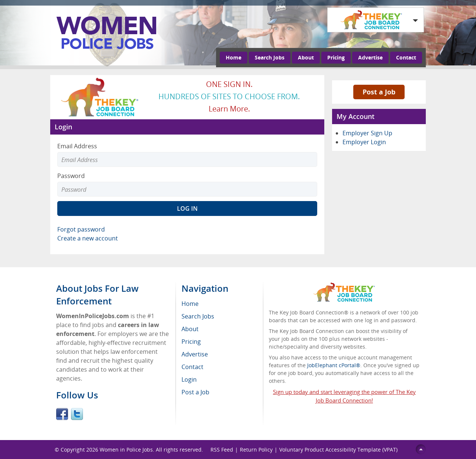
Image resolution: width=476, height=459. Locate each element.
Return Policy (256, 450)
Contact (406, 57)
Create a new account (88, 238)
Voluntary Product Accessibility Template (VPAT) (338, 450)
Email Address (77, 146)
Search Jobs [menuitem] (198, 316)
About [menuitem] (190, 329)
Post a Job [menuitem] (195, 392)
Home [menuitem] (190, 304)
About (306, 57)
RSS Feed (222, 450)
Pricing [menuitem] (191, 342)
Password (71, 176)
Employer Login (364, 142)
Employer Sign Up (367, 133)
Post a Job (379, 92)
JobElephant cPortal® (334, 365)
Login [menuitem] (189, 379)
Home (234, 57)
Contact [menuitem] (192, 367)
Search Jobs (270, 57)
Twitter (77, 414)
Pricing (336, 57)
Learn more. (229, 109)
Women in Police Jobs (126, 450)
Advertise (370, 57)
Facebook (62, 414)
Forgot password (81, 229)
